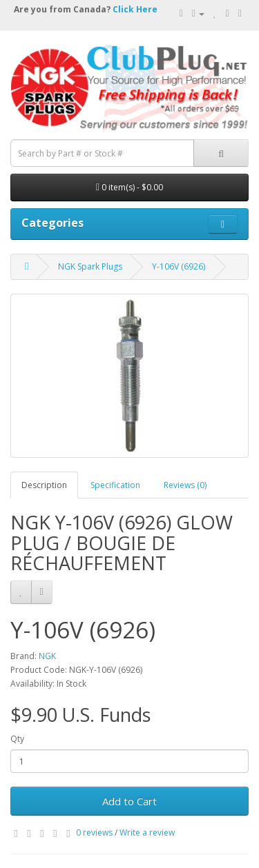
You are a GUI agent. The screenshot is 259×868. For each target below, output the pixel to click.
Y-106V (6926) (179, 266)
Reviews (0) (185, 485)
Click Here (135, 9)
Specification (115, 485)
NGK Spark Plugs (90, 266)
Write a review (147, 832)
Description (44, 485)
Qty (17, 739)
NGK (47, 656)
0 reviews (94, 832)
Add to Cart (129, 801)
